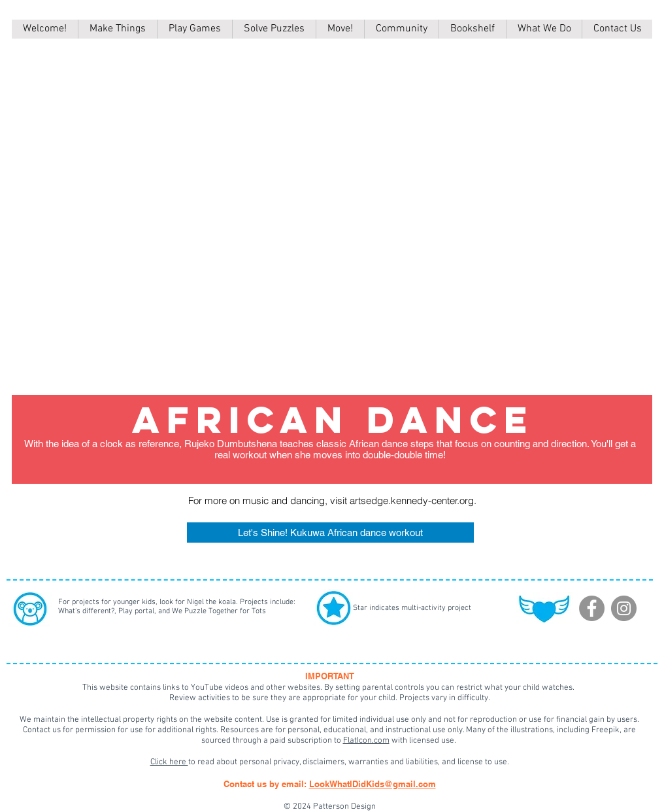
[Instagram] (624, 608)
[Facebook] (592, 608)
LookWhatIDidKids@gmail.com (373, 784)
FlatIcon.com (366, 741)
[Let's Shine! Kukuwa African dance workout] (330, 533)
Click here (169, 762)
